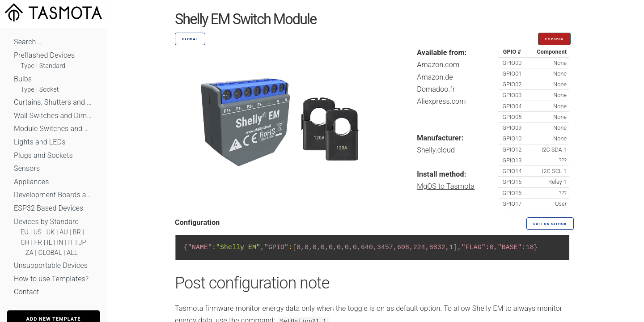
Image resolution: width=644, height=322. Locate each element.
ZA (30, 253)
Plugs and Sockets (43, 155)
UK (51, 232)
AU (64, 232)
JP (83, 243)
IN (60, 243)
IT (71, 243)
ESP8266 (554, 39)
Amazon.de (435, 77)
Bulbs (23, 79)
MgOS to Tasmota (446, 186)
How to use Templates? (51, 279)
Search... (28, 42)
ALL (72, 253)
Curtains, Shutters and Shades (53, 102)
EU (25, 232)
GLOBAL (50, 253)
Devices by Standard (46, 222)
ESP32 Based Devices (49, 208)
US (38, 232)
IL (50, 243)
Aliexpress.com (441, 101)
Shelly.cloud (436, 150)
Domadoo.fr (436, 89)
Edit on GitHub (550, 224)
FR (38, 243)
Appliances (32, 182)
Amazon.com (438, 65)
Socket (49, 90)
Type (28, 66)
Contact (26, 292)
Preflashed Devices (44, 55)
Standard (52, 66)
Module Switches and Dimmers (53, 129)
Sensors (27, 168)
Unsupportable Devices (51, 265)
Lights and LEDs (40, 142)
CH (25, 243)
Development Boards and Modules (53, 195)
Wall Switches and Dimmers (53, 116)
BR (77, 232)
